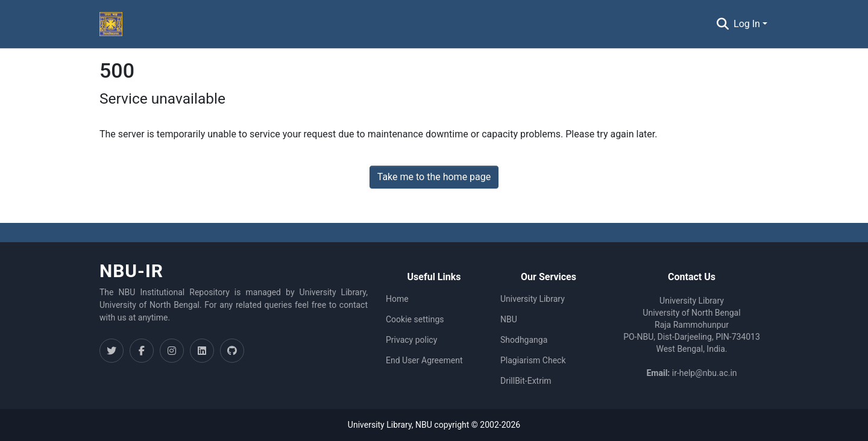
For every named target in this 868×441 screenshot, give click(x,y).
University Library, (382, 425)
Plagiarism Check (533, 360)
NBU (509, 319)
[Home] (111, 24)
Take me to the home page (434, 177)
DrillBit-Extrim (526, 381)
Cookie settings (415, 319)
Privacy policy (411, 340)
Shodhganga (524, 340)
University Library (533, 299)
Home (397, 299)
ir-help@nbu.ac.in (705, 373)
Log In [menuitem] (747, 24)
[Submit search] (722, 24)
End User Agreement (424, 360)
